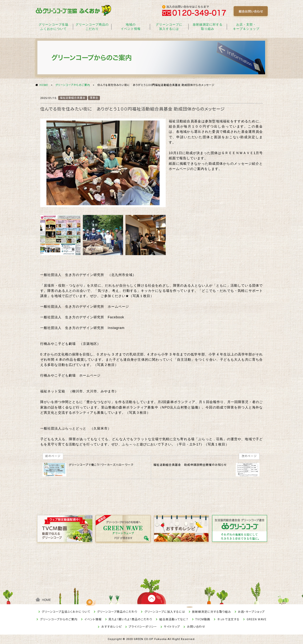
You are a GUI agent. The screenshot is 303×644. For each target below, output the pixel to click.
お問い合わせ (196, 627)
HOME (44, 85)
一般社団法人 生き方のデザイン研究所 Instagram (82, 328)
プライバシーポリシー (143, 627)
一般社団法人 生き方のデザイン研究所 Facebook (82, 317)
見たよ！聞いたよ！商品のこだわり (130, 619)
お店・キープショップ (251, 612)
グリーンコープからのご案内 (73, 85)
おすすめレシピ (111, 627)
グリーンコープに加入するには (165, 612)
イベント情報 (93, 619)
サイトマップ (172, 627)
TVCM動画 (203, 619)
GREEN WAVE (257, 619)
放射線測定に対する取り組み (212, 612)
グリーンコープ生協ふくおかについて (66, 612)
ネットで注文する (228, 619)
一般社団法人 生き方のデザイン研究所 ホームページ (85, 306)
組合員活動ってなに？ (174, 619)
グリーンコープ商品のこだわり (117, 612)
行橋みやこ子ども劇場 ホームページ (70, 375)
